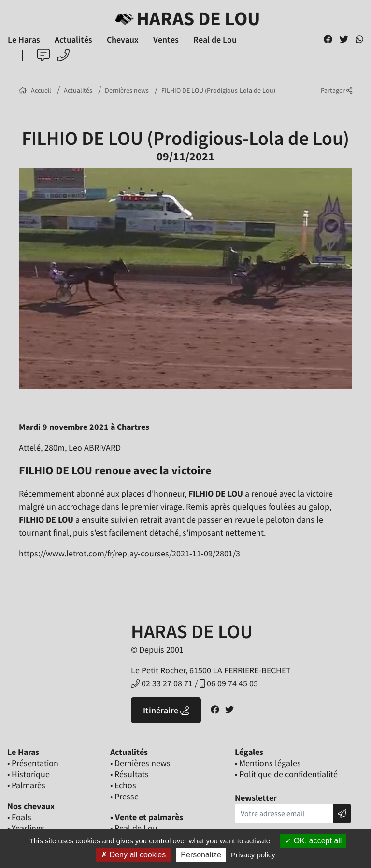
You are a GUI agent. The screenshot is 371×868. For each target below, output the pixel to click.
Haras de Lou (186, 18)
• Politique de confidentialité (286, 774)
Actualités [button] (73, 39)
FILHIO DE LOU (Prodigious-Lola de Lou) (218, 90)
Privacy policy (253, 855)
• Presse (124, 796)
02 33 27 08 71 (162, 683)
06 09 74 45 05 (229, 683)
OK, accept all (313, 841)
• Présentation (33, 763)
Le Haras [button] (24, 39)
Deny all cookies (133, 855)
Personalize (201, 855)
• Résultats (129, 774)
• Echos (123, 785)
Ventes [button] (166, 39)
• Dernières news (140, 763)
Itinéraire (166, 710)
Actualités (78, 90)
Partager (336, 90)
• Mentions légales (268, 763)
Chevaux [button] (123, 39)
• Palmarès (26, 785)
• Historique (29, 774)
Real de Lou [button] (215, 39)
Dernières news (127, 90)
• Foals (19, 817)
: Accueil (35, 90)
